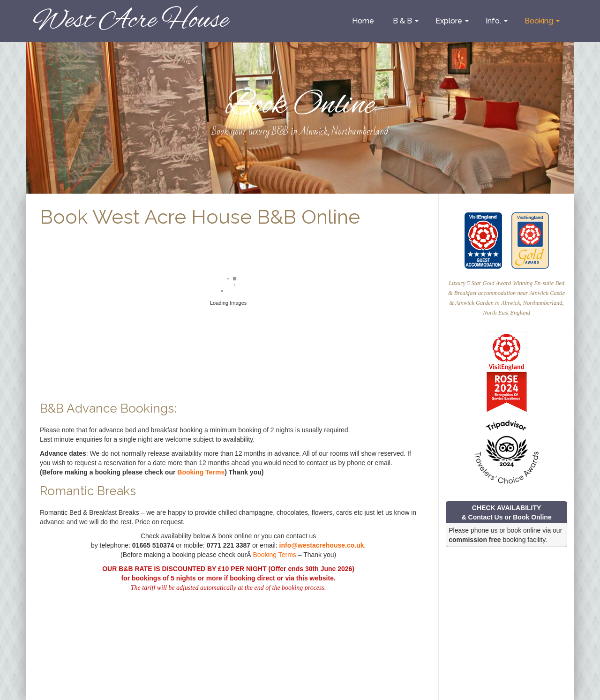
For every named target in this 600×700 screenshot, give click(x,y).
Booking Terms (201, 472)
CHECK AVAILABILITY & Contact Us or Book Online (507, 512)
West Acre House (131, 21)
